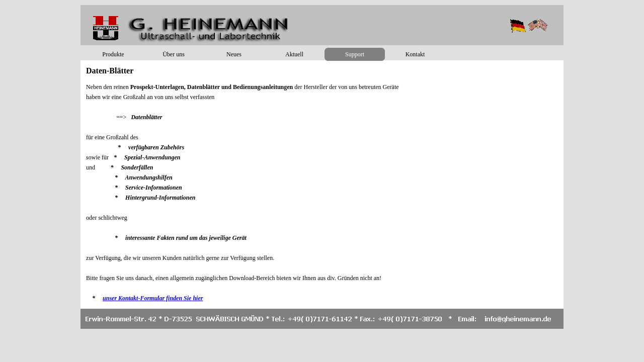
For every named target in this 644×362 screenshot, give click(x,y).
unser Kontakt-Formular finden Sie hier (153, 298)
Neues (234, 54)
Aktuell (294, 54)
